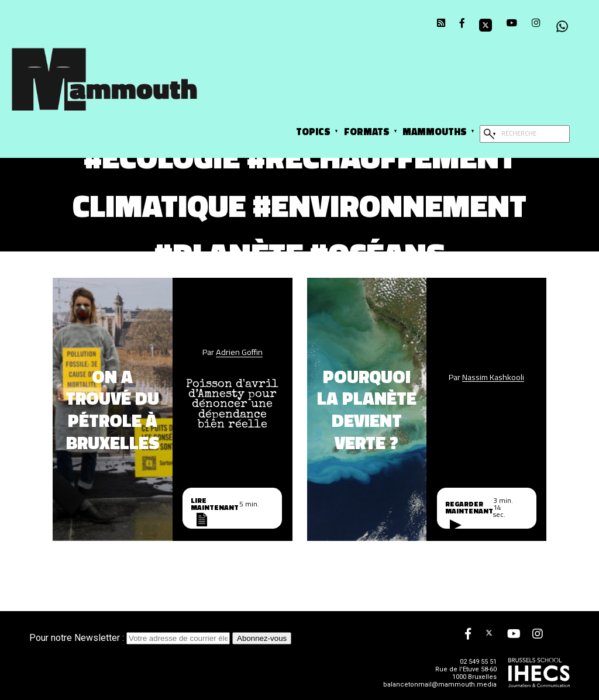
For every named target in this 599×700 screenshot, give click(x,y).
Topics (313, 131)
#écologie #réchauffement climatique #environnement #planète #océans (299, 205)
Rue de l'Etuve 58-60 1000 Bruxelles (466, 673)
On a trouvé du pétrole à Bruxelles (112, 409)
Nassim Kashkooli (493, 377)
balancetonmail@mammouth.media (440, 685)
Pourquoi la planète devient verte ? (367, 409)
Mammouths (435, 131)
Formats (367, 131)
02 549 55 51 (478, 662)
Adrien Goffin (239, 352)
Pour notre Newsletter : (131, 638)
